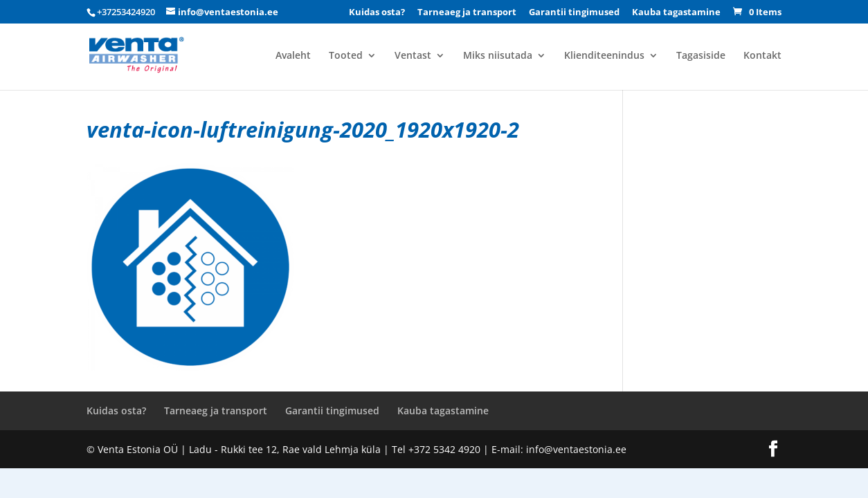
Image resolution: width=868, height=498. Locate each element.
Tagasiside (701, 56)
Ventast (413, 56)
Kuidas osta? (377, 13)
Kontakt (762, 56)
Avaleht (293, 56)
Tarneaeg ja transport (467, 13)
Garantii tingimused (574, 13)
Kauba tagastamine (676, 13)
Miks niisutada (498, 56)
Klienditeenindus (604, 56)
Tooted (346, 56)
